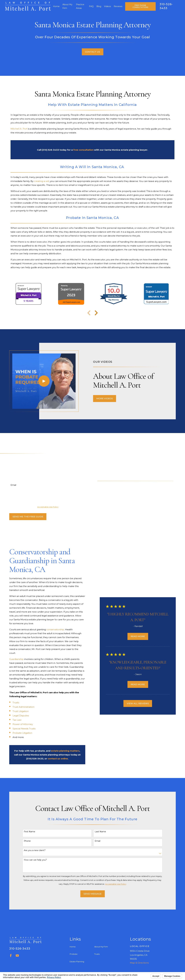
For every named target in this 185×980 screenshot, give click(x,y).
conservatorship (51, 629)
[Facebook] (11, 956)
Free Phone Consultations (140, 6)
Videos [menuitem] (107, 6)
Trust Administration (19, 707)
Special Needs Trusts (20, 729)
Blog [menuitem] (99, 6)
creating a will (41, 181)
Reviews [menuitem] (118, 6)
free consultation (83, 150)
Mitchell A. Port (19, 129)
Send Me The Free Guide (24, 517)
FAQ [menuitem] (91, 6)
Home (73, 947)
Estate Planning (77, 962)
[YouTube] (17, 956)
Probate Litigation (18, 733)
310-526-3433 (20, 949)
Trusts (12, 703)
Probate (74, 954)
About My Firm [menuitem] (67, 6)
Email (9, 485)
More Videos (109, 398)
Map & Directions (139, 963)
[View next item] (96, 313)
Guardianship (13, 659)
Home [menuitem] (56, 6)
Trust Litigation (17, 711)
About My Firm (101, 947)
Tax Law (13, 720)
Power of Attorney (19, 724)
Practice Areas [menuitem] (80, 6)
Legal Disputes (17, 716)
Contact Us (92, 52)
